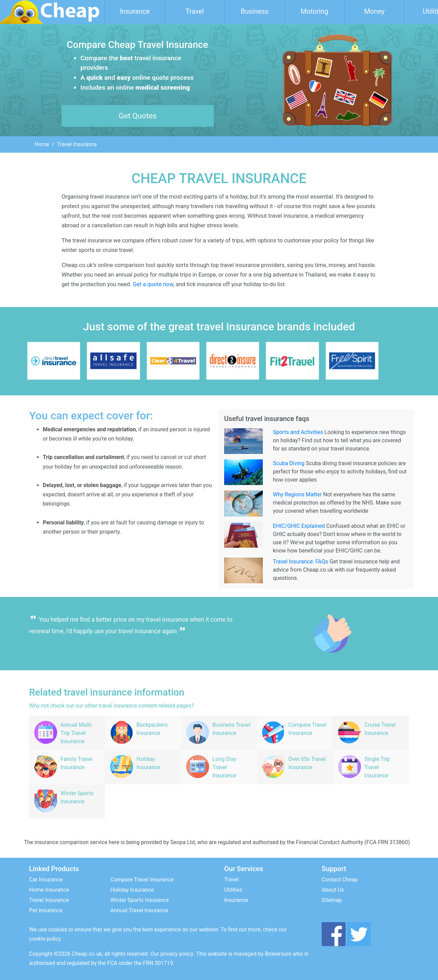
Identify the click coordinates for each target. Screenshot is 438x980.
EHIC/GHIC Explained (299, 526)
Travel (195, 11)
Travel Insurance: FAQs (301, 562)
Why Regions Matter (298, 494)
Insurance (135, 11)
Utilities (233, 890)
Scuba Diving (289, 463)
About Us (333, 890)
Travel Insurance (49, 900)
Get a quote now (153, 284)
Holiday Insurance (132, 890)
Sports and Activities (298, 432)
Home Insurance (49, 890)
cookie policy (45, 939)
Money (374, 11)
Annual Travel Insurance (140, 910)
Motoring (315, 11)
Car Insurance (46, 880)
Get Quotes (138, 116)
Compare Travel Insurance (142, 880)
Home (42, 144)
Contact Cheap (340, 880)
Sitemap (332, 900)
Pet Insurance (46, 910)
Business (255, 11)
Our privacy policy (172, 954)
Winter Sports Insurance (140, 900)
